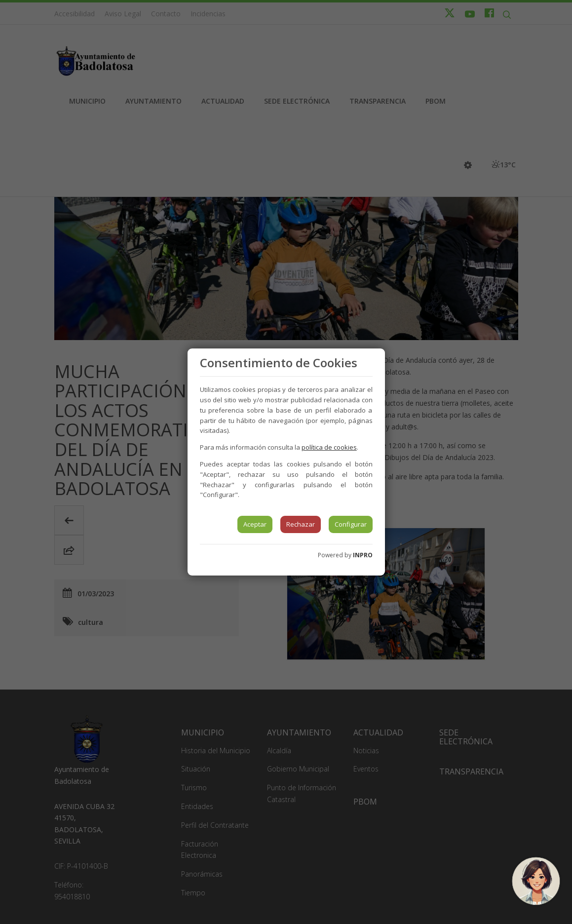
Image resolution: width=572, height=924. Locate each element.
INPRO (363, 555)
